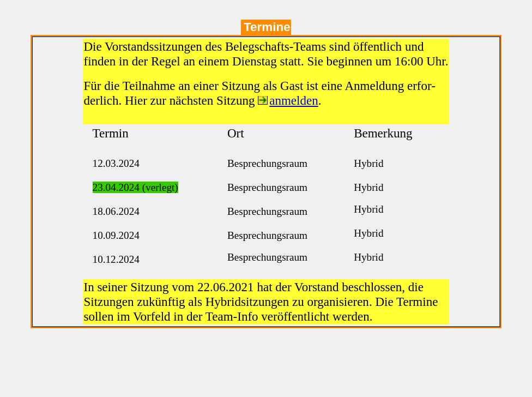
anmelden (294, 100)
